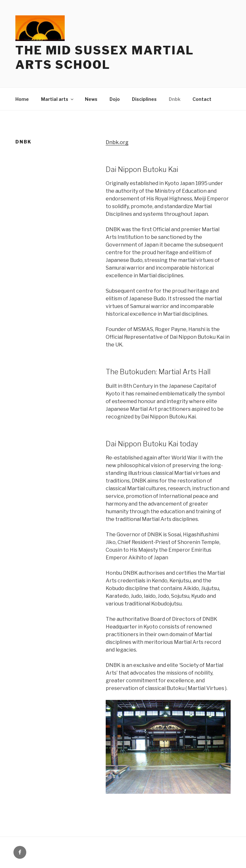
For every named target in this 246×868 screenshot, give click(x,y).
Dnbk (175, 99)
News (91, 99)
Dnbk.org (117, 142)
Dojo (115, 99)
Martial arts (58, 99)
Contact (202, 99)
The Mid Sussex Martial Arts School (105, 57)
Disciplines (144, 99)
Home (22, 99)
